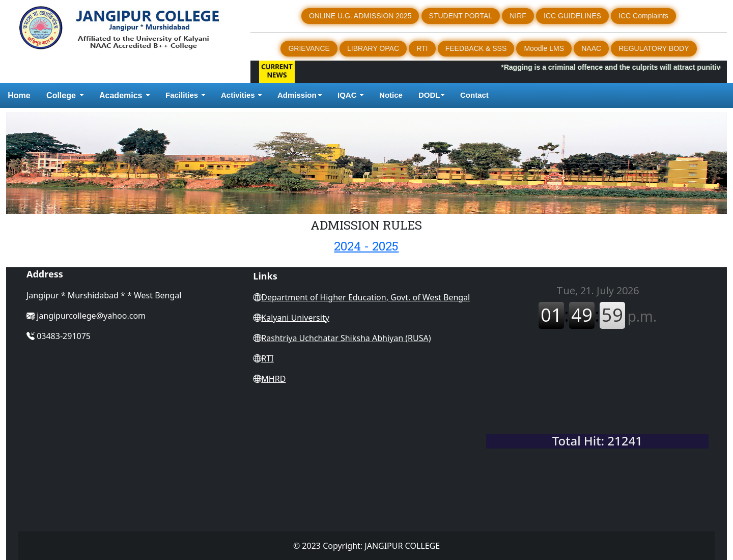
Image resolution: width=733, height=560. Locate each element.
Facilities (182, 95)
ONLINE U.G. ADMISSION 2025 (360, 16)
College (61, 95)
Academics (121, 95)
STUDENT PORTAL (461, 16)
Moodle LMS (544, 48)
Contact (475, 95)
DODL (429, 95)
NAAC (591, 48)
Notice (391, 95)
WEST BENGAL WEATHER (597, 387)
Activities (238, 95)
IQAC (347, 95)
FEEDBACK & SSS (476, 48)
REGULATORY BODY (654, 48)
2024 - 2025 (366, 246)
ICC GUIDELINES (572, 16)
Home (19, 95)
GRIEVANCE (309, 48)
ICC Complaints (643, 16)
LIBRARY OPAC (373, 48)
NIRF (518, 16)
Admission (297, 95)
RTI (422, 48)
